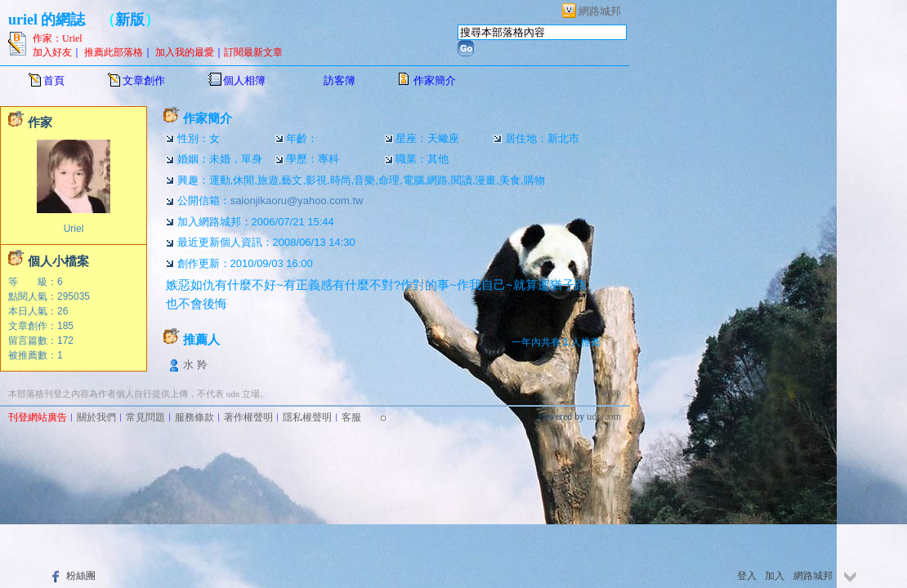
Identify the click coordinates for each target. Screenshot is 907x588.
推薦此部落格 (114, 52)
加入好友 (52, 52)
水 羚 (195, 365)
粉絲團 (81, 576)
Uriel (74, 229)
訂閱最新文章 (253, 52)
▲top (610, 392)
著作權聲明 (248, 417)
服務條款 (194, 417)
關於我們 (96, 417)
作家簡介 (435, 80)
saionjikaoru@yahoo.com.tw (297, 200)
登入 (747, 576)
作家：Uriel (58, 38)
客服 (351, 417)
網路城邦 (600, 11)
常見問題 (145, 417)
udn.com (604, 416)
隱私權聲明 (307, 417)
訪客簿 (340, 80)
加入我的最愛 (185, 52)
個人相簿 (244, 80)
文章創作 (144, 80)
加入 (775, 576)
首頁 (54, 80)
